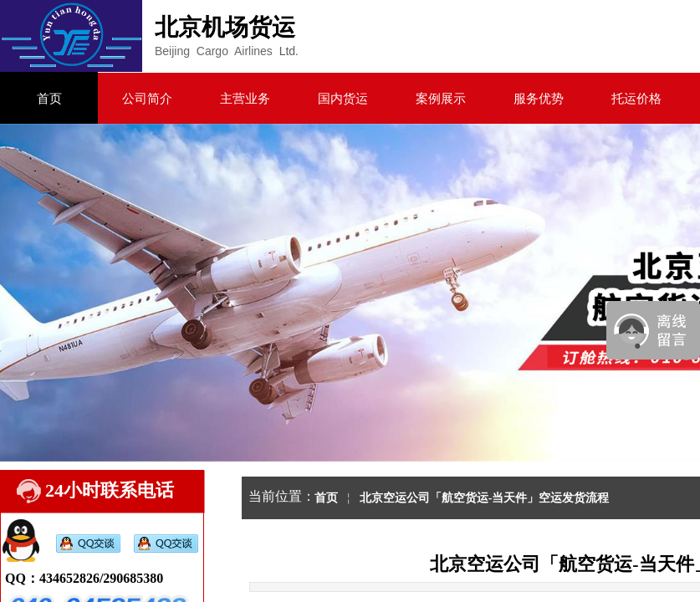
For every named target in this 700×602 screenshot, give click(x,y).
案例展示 (441, 99)
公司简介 (147, 99)
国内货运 (343, 99)
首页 (49, 99)
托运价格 (636, 99)
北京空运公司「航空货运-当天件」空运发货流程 (485, 498)
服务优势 (539, 99)
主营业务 (245, 99)
